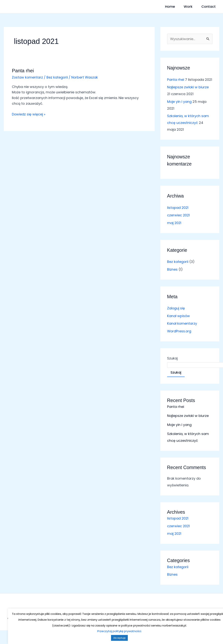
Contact (209, 6)
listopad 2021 (178, 208)
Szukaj (172, 358)
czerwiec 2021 (179, 215)
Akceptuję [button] (111, 638)
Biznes (172, 269)
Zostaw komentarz (28, 77)
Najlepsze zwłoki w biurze (188, 87)
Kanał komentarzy (182, 324)
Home (163, 6)
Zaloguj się (176, 308)
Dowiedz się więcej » (29, 114)
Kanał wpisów (179, 316)
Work (185, 6)
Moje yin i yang (179, 102)
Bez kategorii (58, 77)
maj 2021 (174, 223)
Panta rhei (23, 71)
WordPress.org (179, 331)
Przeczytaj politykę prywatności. (112, 631)
